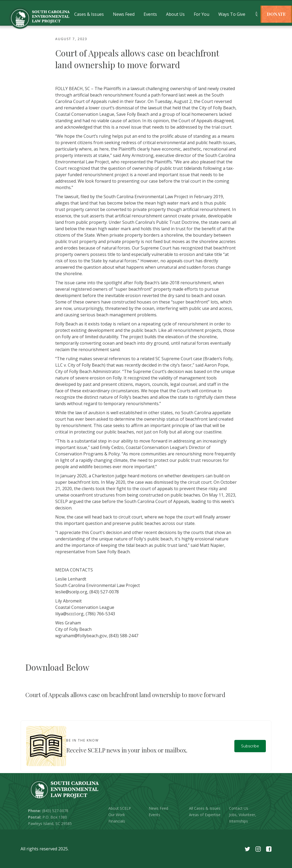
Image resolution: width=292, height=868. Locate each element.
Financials (117, 821)
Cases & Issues (89, 14)
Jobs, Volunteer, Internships (243, 818)
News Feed (124, 14)
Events (150, 14)
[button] (89, 14)
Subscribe (250, 746)
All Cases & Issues (205, 808)
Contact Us (239, 808)
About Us (175, 14)
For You (202, 14)
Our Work (117, 815)
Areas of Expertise (205, 815)
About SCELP (120, 808)
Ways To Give (232, 14)
